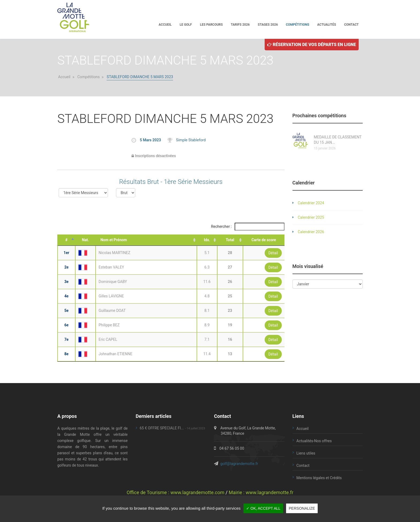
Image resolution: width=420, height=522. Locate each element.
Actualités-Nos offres (314, 441)
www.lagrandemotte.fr (269, 492)
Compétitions (297, 24)
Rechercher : (248, 227)
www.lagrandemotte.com (197, 492)
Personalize (302, 508)
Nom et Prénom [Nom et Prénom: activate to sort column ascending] (114, 240)
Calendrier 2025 (311, 217)
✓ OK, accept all (263, 508)
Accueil (165, 24)
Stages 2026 (268, 24)
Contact (351, 24)
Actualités (327, 24)
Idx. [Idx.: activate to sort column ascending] (207, 240)
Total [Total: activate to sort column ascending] (230, 240)
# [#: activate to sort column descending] (66, 240)
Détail (273, 253)
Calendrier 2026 (311, 232)
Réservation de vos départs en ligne (312, 44)
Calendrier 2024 (311, 203)
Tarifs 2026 (240, 24)
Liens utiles (306, 453)
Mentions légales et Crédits (319, 478)
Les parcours (211, 24)
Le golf (186, 24)
